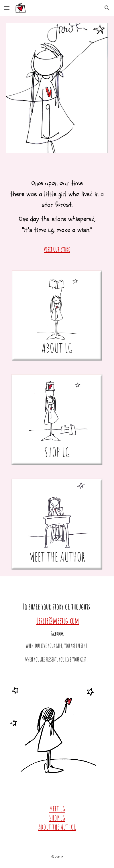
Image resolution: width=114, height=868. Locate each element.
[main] (57, 212)
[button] (7, 8)
